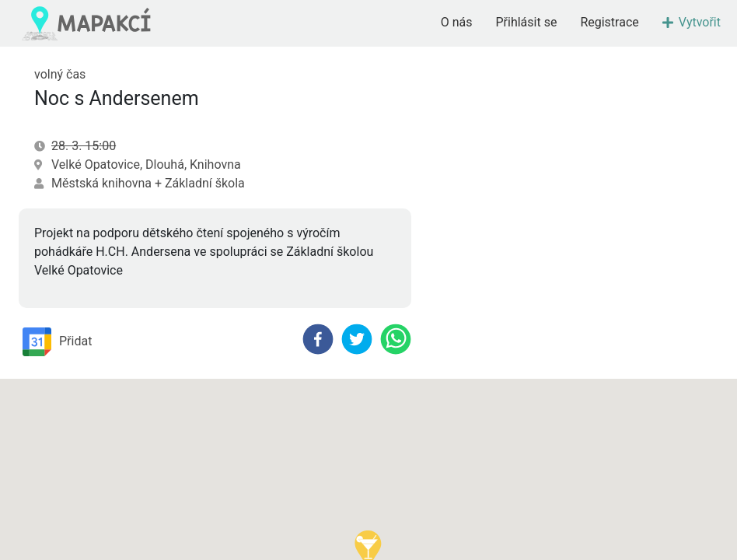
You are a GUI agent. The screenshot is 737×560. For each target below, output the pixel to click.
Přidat (57, 342)
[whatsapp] (396, 339)
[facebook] (318, 339)
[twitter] (357, 339)
